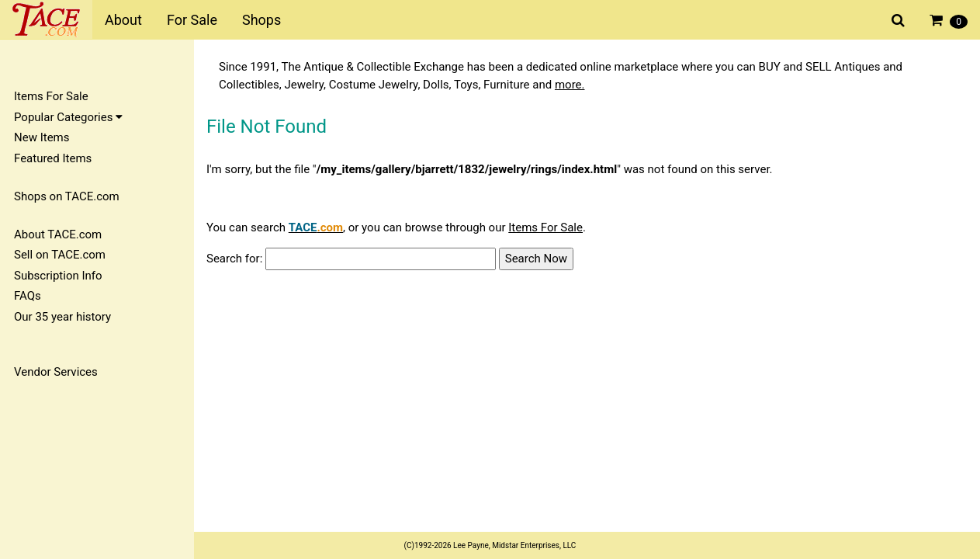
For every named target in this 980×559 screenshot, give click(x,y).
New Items (42, 137)
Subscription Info (58, 276)
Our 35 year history (62, 317)
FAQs (28, 296)
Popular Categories (68, 117)
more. (570, 85)
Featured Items (53, 158)
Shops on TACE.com (67, 196)
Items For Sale (51, 96)
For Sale (192, 20)
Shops (261, 20)
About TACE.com (58, 234)
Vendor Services (56, 372)
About (123, 20)
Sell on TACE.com (60, 255)
